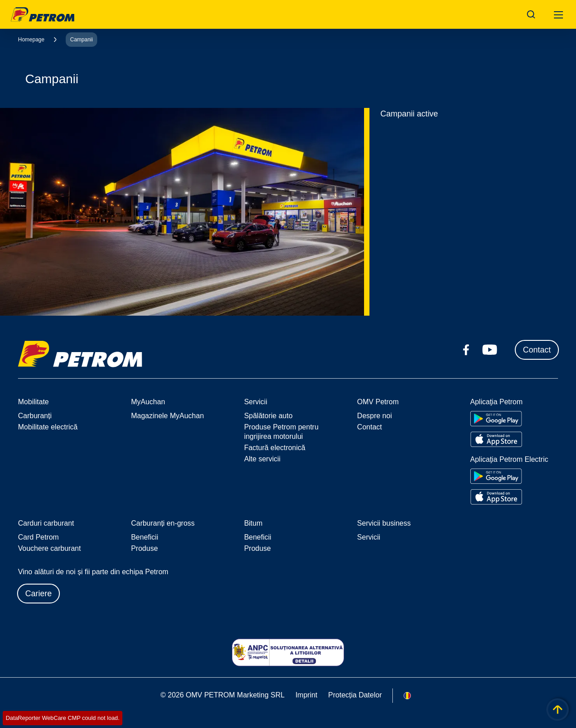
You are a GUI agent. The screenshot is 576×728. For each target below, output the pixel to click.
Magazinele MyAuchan (167, 416)
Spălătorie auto (268, 416)
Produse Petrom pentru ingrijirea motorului (281, 432)
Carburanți (35, 416)
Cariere (38, 594)
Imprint (306, 695)
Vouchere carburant (49, 548)
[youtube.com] (490, 350)
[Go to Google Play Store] (496, 419)
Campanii (82, 40)
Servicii (369, 537)
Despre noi (375, 416)
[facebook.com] (466, 350)
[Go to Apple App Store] (496, 439)
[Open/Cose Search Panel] (531, 14)
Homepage (31, 40)
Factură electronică (274, 448)
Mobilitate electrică (48, 427)
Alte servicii (262, 459)
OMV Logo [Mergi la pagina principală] (43, 14)
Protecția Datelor (355, 695)
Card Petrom (38, 537)
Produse (144, 548)
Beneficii (144, 537)
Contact (537, 350)
